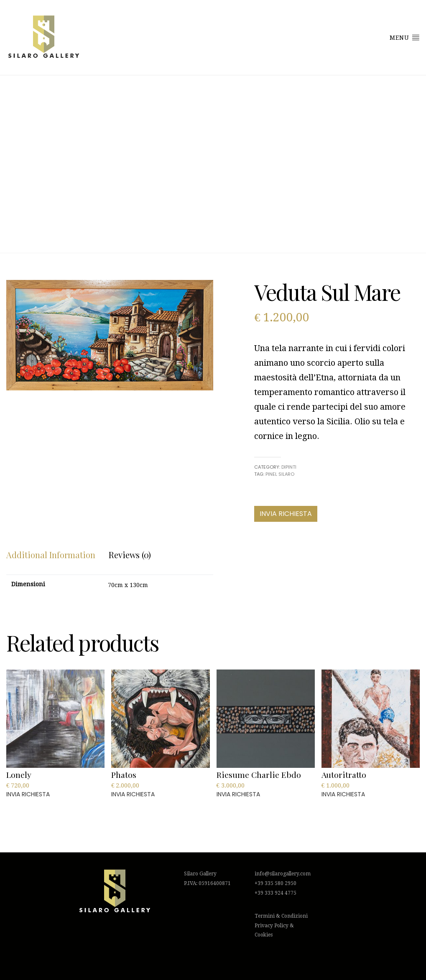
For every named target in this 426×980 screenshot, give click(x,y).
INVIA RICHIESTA (286, 514)
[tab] (51, 555)
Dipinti (289, 467)
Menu (405, 37)
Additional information (51, 555)
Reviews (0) (130, 555)
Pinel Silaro (280, 474)
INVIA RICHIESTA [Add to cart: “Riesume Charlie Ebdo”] (238, 794)
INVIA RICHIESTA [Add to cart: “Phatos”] (133, 794)
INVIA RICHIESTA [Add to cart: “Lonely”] (28, 794)
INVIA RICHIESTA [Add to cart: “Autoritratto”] (343, 794)
